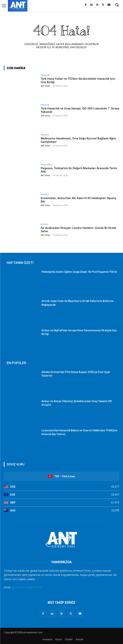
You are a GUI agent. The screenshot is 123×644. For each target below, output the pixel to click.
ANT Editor (45, 86)
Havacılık (45, 75)
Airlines (45, 224)
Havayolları (46, 164)
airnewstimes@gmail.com (27, 587)
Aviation (45, 194)
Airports (45, 135)
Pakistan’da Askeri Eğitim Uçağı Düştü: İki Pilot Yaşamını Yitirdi (79, 272)
